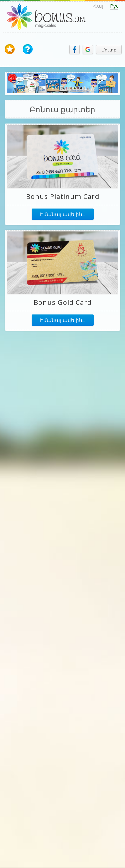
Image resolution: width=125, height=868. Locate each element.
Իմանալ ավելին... (63, 214)
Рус (114, 6)
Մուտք (109, 50)
